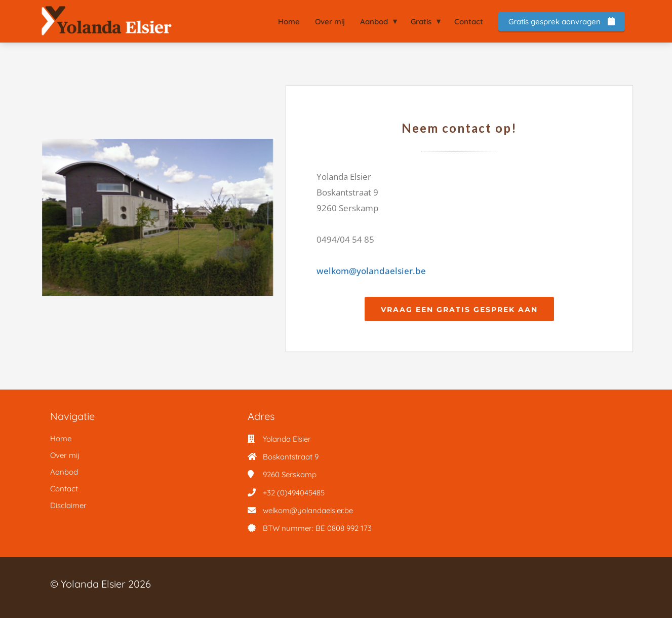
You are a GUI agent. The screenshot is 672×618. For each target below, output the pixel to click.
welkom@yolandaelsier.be (371, 271)
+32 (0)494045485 (294, 493)
